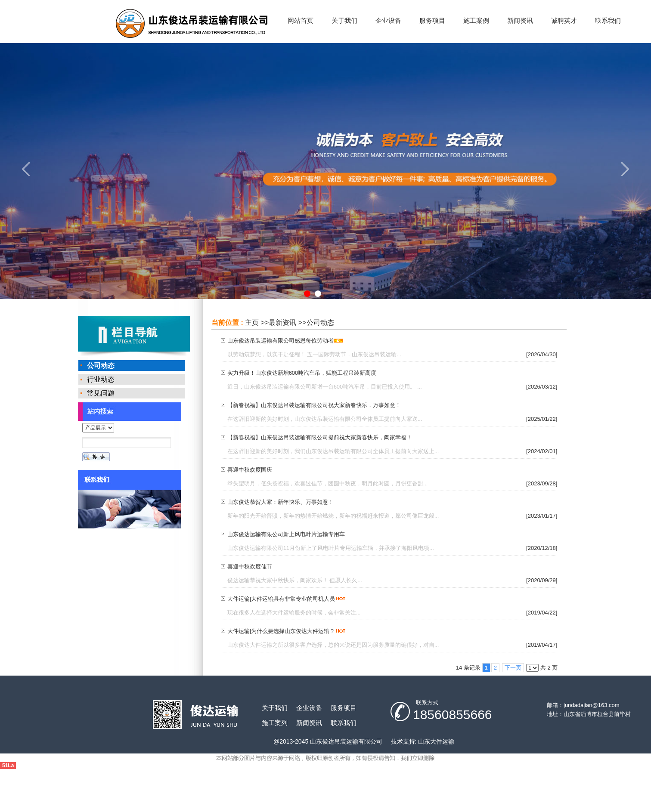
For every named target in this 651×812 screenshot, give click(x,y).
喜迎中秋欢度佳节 (250, 567)
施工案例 (476, 20)
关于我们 (344, 20)
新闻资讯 (520, 20)
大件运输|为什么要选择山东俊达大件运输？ (281, 631)
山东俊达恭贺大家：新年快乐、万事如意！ (281, 502)
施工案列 (275, 723)
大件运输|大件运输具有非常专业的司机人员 (281, 599)
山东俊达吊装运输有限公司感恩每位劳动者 (281, 341)
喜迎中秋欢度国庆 (250, 470)
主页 (252, 323)
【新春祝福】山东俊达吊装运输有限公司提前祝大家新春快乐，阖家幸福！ (320, 437)
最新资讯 (282, 323)
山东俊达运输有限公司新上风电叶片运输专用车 (286, 534)
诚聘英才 (564, 20)
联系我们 (608, 20)
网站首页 (301, 20)
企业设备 (388, 20)
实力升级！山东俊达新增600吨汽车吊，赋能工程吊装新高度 (302, 373)
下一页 (513, 668)
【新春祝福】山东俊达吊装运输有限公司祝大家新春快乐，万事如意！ (314, 405)
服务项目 (432, 20)
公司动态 (320, 323)
